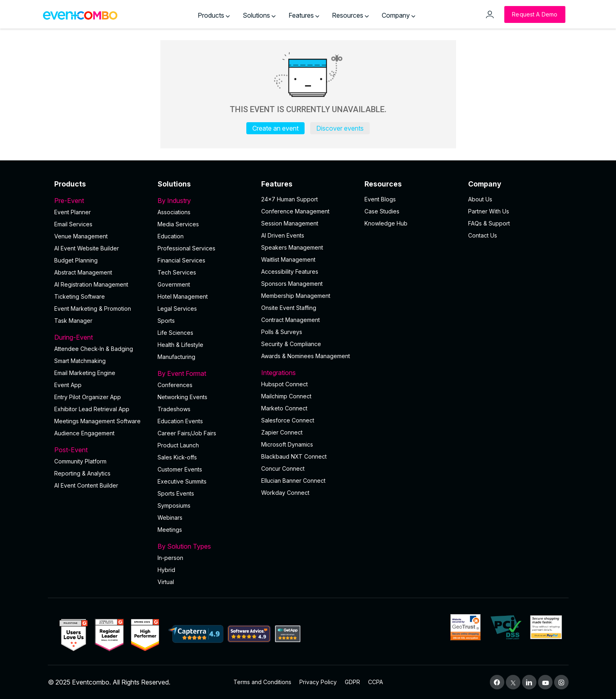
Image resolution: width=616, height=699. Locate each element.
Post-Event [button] (101, 450)
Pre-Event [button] (101, 201)
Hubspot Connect (284, 384)
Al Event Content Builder (86, 485)
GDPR (352, 682)
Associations (174, 212)
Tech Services (177, 272)
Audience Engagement (84, 433)
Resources (350, 15)
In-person (170, 558)
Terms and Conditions (262, 682)
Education (171, 236)
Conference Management (295, 211)
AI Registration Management (91, 284)
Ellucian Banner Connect (293, 481)
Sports (166, 321)
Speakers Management (292, 247)
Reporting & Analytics (82, 473)
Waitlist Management (288, 259)
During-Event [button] (101, 337)
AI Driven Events (283, 235)
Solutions (259, 15)
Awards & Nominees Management (306, 356)
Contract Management (291, 320)
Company (399, 15)
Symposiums (174, 505)
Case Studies (382, 211)
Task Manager (73, 321)
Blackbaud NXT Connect (294, 456)
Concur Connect (283, 468)
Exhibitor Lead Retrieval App (92, 409)
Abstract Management (83, 272)
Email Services (73, 224)
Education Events (180, 421)
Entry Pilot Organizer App (88, 397)
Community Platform (80, 461)
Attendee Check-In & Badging (94, 349)
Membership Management (296, 296)
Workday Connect (285, 493)
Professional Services (186, 248)
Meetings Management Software (97, 421)
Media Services (178, 224)
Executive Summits (182, 481)
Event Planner (73, 212)
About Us (480, 199)
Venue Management (81, 236)
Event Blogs (380, 199)
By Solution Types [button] (205, 546)
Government (174, 284)
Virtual (166, 582)
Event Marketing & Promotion (93, 309)
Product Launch (178, 445)
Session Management (290, 223)
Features (304, 15)
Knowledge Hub (386, 223)
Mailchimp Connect (286, 396)
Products (214, 15)
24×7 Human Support (290, 199)
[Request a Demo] (535, 14)
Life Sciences (175, 333)
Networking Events (182, 397)
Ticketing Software (80, 296)
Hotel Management (183, 296)
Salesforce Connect (288, 420)
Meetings (170, 530)
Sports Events (176, 493)
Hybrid (166, 570)
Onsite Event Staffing (289, 308)
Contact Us (483, 235)
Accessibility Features (290, 272)
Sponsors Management (292, 284)
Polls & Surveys (282, 332)
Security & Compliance (291, 344)
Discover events (340, 128)
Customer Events (180, 469)
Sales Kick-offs (177, 457)
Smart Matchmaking (80, 361)
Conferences (175, 385)
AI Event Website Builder (87, 248)
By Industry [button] (205, 201)
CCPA (376, 682)
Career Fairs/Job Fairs (187, 433)
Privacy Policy (318, 682)
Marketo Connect (284, 408)
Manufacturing (176, 357)
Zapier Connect (282, 432)
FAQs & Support (489, 223)
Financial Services (181, 260)
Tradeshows (174, 409)
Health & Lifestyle (180, 345)
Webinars (170, 518)
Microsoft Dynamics (287, 444)
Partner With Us (489, 211)
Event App (68, 385)
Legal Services (177, 309)
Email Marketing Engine (85, 373)
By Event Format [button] (205, 373)
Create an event (275, 128)
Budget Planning (76, 260)
